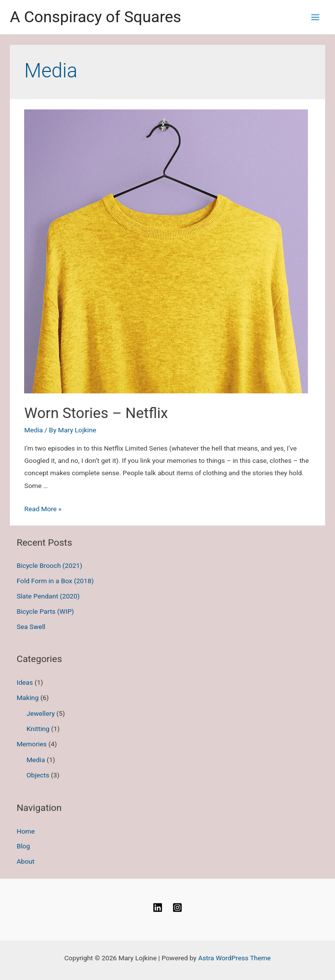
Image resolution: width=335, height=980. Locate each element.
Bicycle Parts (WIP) (45, 611)
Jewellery (41, 713)
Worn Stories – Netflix (96, 413)
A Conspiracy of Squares (96, 17)
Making (28, 698)
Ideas (25, 682)
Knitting (38, 729)
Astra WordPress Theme (234, 958)
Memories (32, 744)
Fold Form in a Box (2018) (55, 581)
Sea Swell (31, 627)
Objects (38, 775)
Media (33, 430)
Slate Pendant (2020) (48, 596)
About (26, 861)
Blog (23, 846)
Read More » (43, 509)
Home (26, 831)
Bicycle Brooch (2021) (50, 565)
